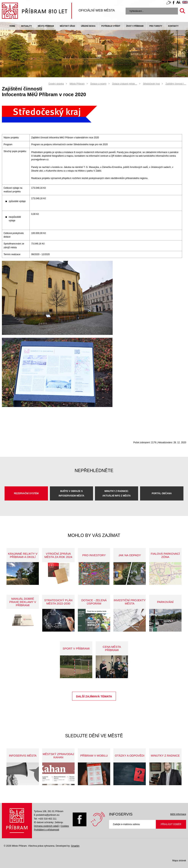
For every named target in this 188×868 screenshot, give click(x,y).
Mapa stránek (179, 861)
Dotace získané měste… (125, 84)
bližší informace (178, 814)
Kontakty (173, 26)
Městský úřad (67, 26)
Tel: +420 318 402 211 (45, 819)
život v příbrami (135, 26)
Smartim (75, 846)
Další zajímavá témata (94, 696)
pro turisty (156, 26)
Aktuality (27, 26)
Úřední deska (88, 26)
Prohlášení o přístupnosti (47, 830)
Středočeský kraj (151, 84)
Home (12, 26)
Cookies (65, 826)
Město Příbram (46, 26)
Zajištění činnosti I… (176, 84)
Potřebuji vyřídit (111, 26)
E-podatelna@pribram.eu (47, 815)
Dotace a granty (98, 84)
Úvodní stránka (56, 84)
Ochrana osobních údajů (46, 826)
